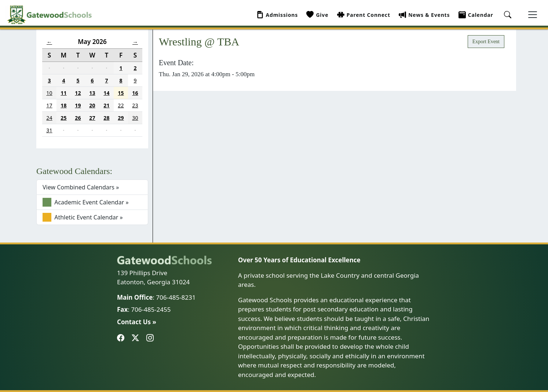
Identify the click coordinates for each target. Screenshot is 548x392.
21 (106, 105)
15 (121, 93)
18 (63, 105)
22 (121, 105)
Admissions (277, 15)
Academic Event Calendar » (86, 202)
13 (92, 93)
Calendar (476, 15)
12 (78, 93)
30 (135, 118)
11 (63, 93)
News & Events (424, 15)
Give (317, 15)
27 (92, 118)
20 (92, 105)
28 (106, 118)
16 (135, 93)
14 (106, 93)
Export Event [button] (486, 42)
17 (49, 105)
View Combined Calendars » (81, 187)
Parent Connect (364, 15)
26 (78, 118)
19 (78, 105)
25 (63, 118)
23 (135, 105)
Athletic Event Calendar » (83, 217)
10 (49, 93)
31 (49, 130)
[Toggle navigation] (533, 15)
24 (49, 118)
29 (121, 118)
